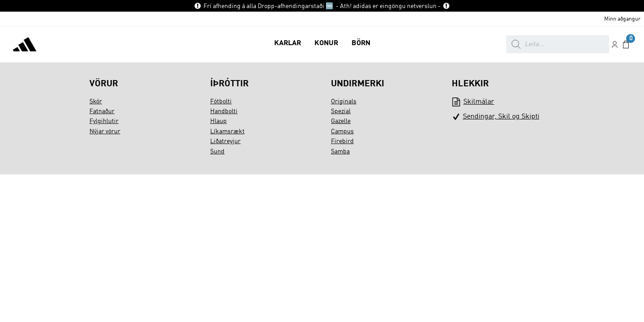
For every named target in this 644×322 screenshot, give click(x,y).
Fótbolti (221, 102)
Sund (217, 152)
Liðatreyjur (225, 141)
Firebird (342, 141)
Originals (344, 102)
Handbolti (224, 111)
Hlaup (218, 121)
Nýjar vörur (105, 131)
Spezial (341, 111)
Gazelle (341, 121)
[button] (288, 44)
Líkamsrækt (227, 131)
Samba (340, 152)
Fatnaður (102, 111)
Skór (96, 102)
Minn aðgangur (622, 19)
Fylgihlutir (104, 121)
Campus (342, 131)
